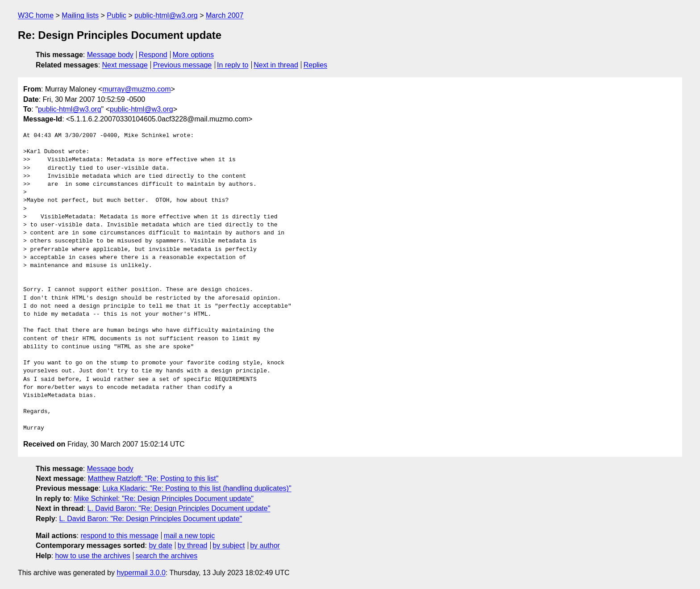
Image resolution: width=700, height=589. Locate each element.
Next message (125, 65)
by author (265, 545)
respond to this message (119, 536)
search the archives (167, 556)
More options (194, 55)
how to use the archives (93, 556)
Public (117, 15)
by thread (193, 545)
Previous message (183, 65)
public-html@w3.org (166, 15)
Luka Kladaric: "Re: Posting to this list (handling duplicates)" (197, 488)
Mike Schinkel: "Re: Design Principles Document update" (164, 499)
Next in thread (276, 65)
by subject (229, 545)
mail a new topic (190, 536)
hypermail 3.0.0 (141, 573)
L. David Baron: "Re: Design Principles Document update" (179, 508)
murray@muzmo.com (136, 89)
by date (160, 545)
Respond (153, 55)
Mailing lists (80, 15)
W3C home (36, 15)
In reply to (233, 65)
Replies (315, 65)
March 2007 (225, 15)
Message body (110, 55)
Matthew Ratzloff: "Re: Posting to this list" (153, 478)
